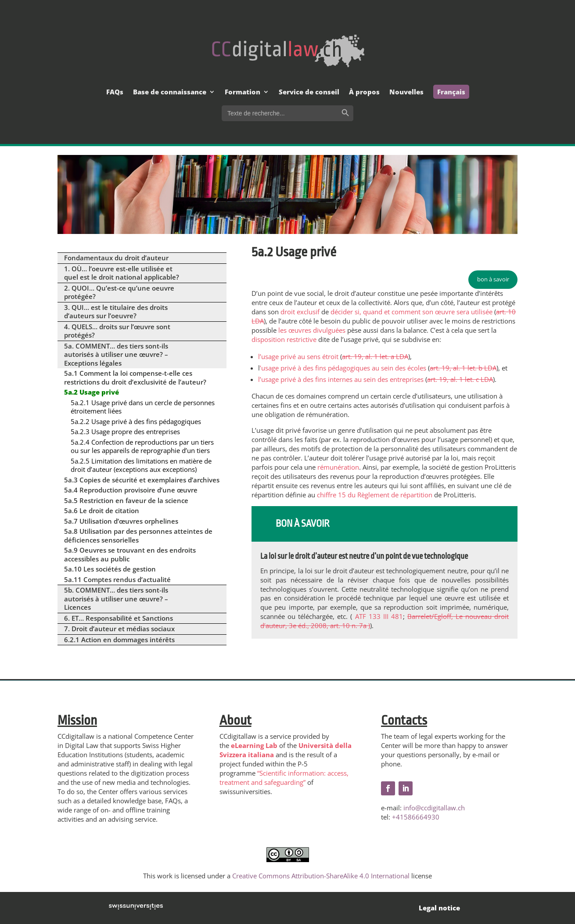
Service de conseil (309, 92)
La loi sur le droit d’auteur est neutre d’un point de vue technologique (364, 556)
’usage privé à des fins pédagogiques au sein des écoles (343, 368)
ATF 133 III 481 (379, 616)
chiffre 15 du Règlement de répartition (375, 495)
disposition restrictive (284, 339)
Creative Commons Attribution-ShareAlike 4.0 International (321, 876)
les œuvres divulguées (312, 330)
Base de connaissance (170, 92)
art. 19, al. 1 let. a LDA (375, 356)
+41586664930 (416, 817)
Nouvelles (406, 92)
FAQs (115, 92)
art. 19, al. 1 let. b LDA (463, 368)
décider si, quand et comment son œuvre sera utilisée (411, 312)
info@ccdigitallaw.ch (434, 808)
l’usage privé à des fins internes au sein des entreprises (341, 379)
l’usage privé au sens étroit (298, 356)
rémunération (338, 467)
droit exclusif (300, 312)
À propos (364, 92)
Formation (243, 92)
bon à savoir (493, 279)
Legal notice (439, 908)
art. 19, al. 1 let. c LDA (460, 379)
